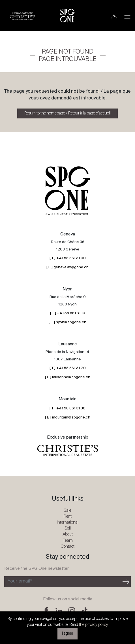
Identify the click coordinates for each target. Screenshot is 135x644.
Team (68, 540)
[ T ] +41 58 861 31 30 (67, 408)
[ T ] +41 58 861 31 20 (68, 368)
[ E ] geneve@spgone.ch (67, 267)
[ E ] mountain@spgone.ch (68, 417)
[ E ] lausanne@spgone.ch (68, 377)
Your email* (20, 581)
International (68, 522)
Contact (67, 546)
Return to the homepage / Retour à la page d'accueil (67, 113)
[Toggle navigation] (127, 16)
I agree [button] (67, 634)
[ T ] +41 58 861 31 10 (68, 313)
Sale (67, 510)
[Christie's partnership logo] (22, 16)
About (68, 534)
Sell (68, 528)
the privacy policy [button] (94, 625)
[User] (114, 16)
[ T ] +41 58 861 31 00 (68, 258)
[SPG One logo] (67, 16)
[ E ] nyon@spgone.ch (67, 322)
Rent (67, 516)
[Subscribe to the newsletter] (63, 582)
